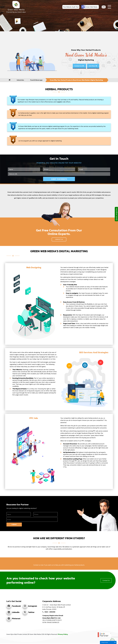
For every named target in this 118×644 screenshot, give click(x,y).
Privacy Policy (63, 634)
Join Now (93, 66)
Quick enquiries (116, 214)
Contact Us (79, 66)
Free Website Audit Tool (71, 7)
